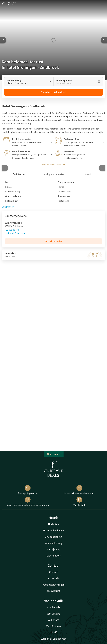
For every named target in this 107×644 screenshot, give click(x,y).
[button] (5, 168)
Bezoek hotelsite (53, 241)
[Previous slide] (3, 40)
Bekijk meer (8, 207)
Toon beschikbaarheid (53, 92)
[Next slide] (104, 40)
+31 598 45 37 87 (13, 230)
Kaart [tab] (88, 174)
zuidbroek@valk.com (15, 233)
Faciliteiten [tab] (19, 174)
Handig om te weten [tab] (53, 174)
